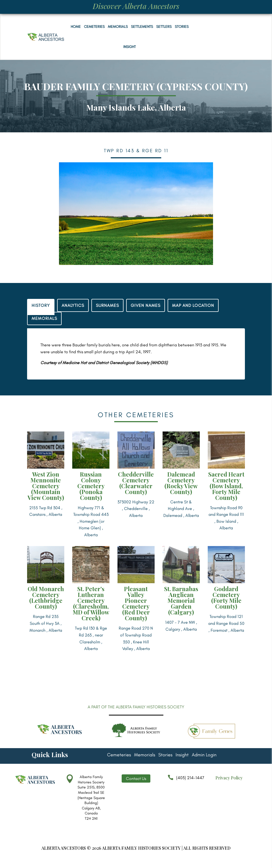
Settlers (164, 27)
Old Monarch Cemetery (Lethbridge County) (46, 597)
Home (76, 27)
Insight (129, 47)
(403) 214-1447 (185, 780)
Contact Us (136, 778)
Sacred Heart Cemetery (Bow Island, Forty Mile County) (226, 486)
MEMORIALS (44, 318)
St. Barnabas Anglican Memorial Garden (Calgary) (181, 600)
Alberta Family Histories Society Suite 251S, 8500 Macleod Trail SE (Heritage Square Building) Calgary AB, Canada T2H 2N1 (91, 798)
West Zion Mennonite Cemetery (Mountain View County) (46, 486)
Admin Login (204, 755)
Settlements (142, 27)
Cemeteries (94, 27)
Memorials (118, 27)
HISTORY (41, 305)
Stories (182, 27)
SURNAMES (107, 305)
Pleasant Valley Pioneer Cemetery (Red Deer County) (136, 603)
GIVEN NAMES (146, 305)
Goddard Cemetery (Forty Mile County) (226, 597)
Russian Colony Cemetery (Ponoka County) (91, 486)
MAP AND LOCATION (193, 305)
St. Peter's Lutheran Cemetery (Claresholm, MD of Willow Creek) (91, 603)
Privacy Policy (229, 778)
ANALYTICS (73, 305)
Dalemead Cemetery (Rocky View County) (181, 483)
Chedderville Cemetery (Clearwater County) (136, 483)
